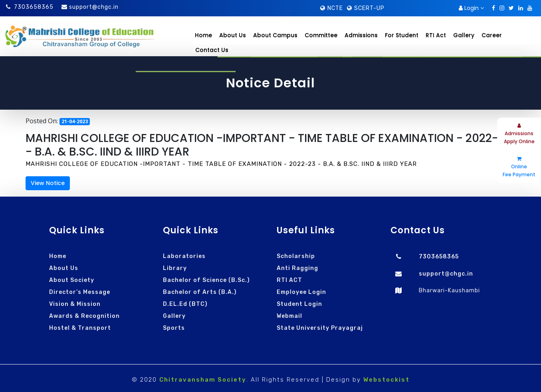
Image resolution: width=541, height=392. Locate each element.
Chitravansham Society (203, 380)
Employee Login (301, 292)
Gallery (174, 316)
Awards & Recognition (84, 316)
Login (471, 8)
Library (175, 268)
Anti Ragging (297, 268)
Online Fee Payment (519, 167)
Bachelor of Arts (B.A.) (200, 292)
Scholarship (296, 256)
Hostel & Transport (80, 328)
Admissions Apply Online (519, 134)
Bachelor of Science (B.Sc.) (206, 280)
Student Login (299, 304)
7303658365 (30, 7)
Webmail (289, 316)
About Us (64, 268)
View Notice (48, 183)
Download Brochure (424, 8)
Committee (321, 35)
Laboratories (184, 256)
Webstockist (386, 380)
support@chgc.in (94, 7)
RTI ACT (289, 280)
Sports (174, 328)
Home (203, 35)
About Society (72, 280)
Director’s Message (80, 292)
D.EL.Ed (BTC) (185, 304)
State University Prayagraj (320, 328)
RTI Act (436, 35)
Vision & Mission (75, 304)
